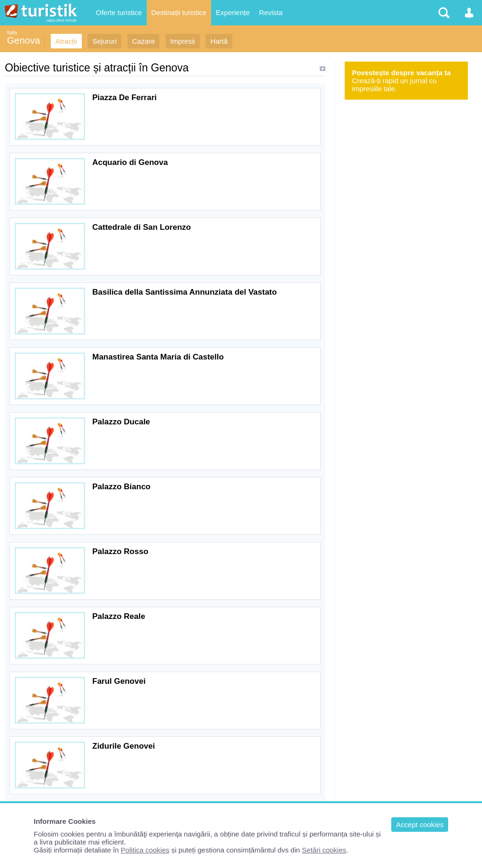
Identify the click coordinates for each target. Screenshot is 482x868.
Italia (12, 33)
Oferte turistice (119, 12)
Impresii (183, 41)
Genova (24, 40)
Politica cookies (145, 850)
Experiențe (233, 12)
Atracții (66, 41)
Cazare (143, 41)
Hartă (219, 41)
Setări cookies (324, 850)
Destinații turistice (179, 12)
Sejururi (104, 41)
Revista (271, 12)
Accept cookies (420, 825)
